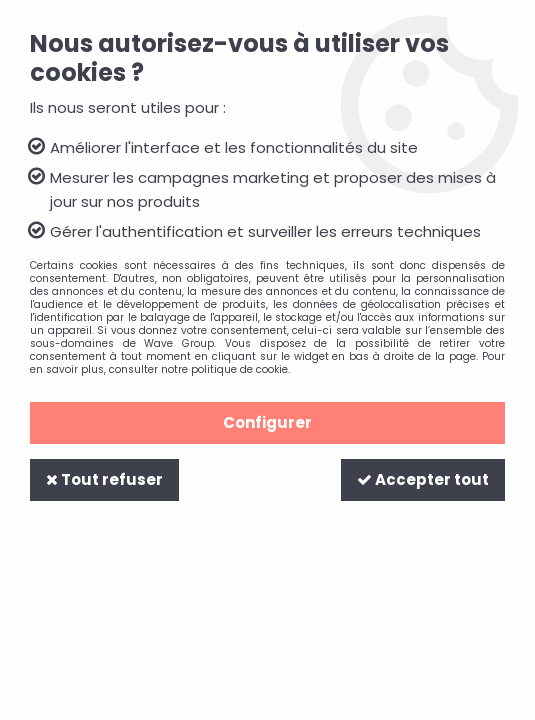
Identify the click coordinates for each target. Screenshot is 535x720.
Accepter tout (423, 479)
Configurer (267, 422)
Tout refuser (104, 479)
